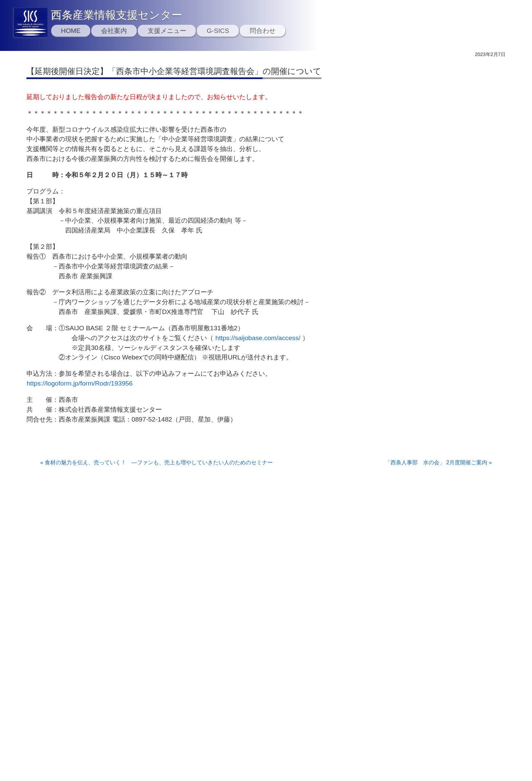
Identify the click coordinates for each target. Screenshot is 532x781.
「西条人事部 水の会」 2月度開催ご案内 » (439, 462)
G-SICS (218, 31)
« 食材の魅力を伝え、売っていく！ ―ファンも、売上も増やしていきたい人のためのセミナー (156, 462)
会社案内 (114, 31)
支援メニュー (167, 31)
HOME (71, 31)
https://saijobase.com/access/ (258, 338)
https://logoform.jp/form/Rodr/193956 (80, 383)
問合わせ (263, 31)
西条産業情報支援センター (117, 15)
